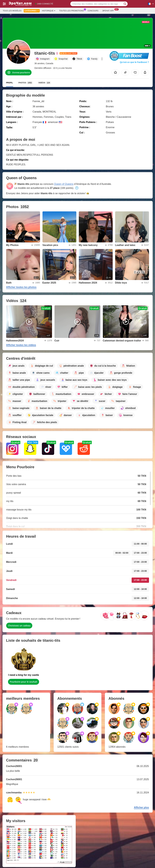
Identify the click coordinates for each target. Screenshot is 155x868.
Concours (93, 11)
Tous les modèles (12, 11)
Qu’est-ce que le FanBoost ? (134, 62)
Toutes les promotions (72, 10)
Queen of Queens (64, 184)
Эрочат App (109, 10)
